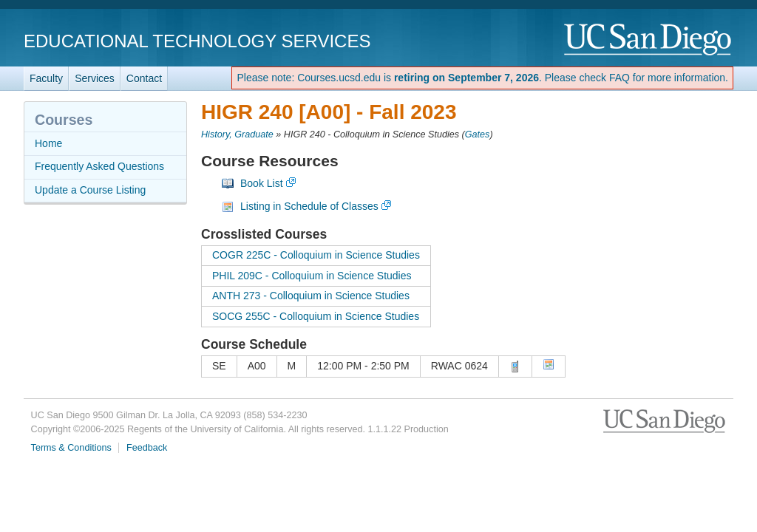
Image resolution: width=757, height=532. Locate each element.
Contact (144, 78)
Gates (478, 134)
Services (95, 78)
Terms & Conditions (71, 448)
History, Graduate (237, 134)
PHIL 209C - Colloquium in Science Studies (312, 276)
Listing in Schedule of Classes (309, 206)
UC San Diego (649, 40)
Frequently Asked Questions (99, 166)
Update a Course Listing (90, 190)
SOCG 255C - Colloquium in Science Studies (316, 316)
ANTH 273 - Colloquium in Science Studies (311, 296)
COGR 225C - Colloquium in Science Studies (316, 255)
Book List (262, 183)
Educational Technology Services (197, 41)
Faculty (46, 78)
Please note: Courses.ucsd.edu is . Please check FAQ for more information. (482, 78)
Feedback (147, 448)
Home (48, 143)
